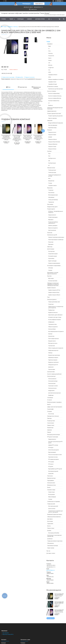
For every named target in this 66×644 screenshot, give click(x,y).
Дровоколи (51, 367)
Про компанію (6, 633)
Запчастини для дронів (54, 450)
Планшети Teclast (52, 147)
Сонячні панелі (51, 423)
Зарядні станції (51, 425)
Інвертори (50, 430)
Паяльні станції (51, 528)
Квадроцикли (51, 391)
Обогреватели (51, 543)
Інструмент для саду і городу (55, 317)
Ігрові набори (51, 258)
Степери (50, 499)
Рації (48, 297)
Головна (4, 19)
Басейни (49, 531)
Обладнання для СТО (53, 365)
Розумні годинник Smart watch (54, 114)
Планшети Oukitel (52, 135)
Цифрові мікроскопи (52, 111)
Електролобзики (52, 329)
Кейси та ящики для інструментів (56, 348)
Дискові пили (51, 336)
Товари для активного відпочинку (55, 541)
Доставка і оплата (40, 19)
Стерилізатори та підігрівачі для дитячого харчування (55, 512)
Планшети (50, 130)
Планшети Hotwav (52, 149)
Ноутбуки (49, 151)
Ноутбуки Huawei (52, 163)
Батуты (49, 526)
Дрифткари (51, 395)
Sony (49, 51)
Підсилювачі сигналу (53, 457)
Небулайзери (51, 197)
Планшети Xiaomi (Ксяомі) (54, 142)
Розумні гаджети (51, 209)
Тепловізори (50, 398)
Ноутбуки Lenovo (52, 158)
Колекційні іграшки (53, 256)
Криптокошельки (52, 230)
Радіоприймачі (51, 481)
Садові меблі (50, 524)
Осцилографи (50, 409)
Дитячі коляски (52, 509)
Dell (49, 161)
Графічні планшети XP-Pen (54, 290)
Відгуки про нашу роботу (8, 634)
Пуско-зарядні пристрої (54, 339)
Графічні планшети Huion (54, 292)
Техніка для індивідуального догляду (55, 175)
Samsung (16, 27)
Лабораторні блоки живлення (54, 517)
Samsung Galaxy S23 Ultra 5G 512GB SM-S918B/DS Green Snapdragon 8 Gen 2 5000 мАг (59, 596)
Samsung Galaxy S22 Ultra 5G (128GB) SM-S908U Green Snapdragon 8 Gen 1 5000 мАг (59, 604)
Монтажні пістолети (53, 343)
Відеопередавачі (52, 452)
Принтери (49, 418)
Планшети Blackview (53, 144)
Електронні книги (51, 483)
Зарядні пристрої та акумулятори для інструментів (56, 307)
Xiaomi (50, 58)
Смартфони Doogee (53, 84)
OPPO (50, 72)
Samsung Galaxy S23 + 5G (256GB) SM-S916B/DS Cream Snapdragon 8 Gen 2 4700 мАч (38, 137)
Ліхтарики (50, 411)
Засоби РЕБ (51, 474)
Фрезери (50, 334)
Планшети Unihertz (53, 139)
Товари (11, 19)
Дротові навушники (53, 125)
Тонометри (51, 190)
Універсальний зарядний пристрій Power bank (55, 108)
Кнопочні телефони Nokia (54, 94)
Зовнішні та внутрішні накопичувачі (56, 237)
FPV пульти (51, 464)
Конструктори (51, 251)
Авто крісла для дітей (53, 506)
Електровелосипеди (53, 381)
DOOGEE (50, 137)
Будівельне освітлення (53, 362)
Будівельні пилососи (53, 313)
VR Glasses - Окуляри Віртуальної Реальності (56, 212)
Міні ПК (49, 405)
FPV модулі (51, 448)
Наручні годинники (53, 118)
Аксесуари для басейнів (54, 533)
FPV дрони (51, 466)
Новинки (29, 19)
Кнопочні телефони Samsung (55, 96)
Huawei (50, 60)
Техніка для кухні (52, 170)
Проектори (50, 233)
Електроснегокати (52, 388)
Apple (50, 46)
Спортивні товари (51, 490)
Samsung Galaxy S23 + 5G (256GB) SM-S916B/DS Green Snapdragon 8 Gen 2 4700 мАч (6, 137)
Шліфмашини (51, 322)
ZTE (49, 63)
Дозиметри (50, 539)
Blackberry (51, 105)
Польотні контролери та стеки (55, 455)
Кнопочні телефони (52, 91)
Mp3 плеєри (51, 278)
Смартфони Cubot (52, 82)
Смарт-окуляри (51, 548)
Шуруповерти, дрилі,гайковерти (55, 315)
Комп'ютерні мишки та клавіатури (56, 240)
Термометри (51, 202)
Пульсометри (51, 193)
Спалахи (50, 270)
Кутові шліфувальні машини (55, 320)
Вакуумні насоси (52, 341)
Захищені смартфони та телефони (56, 79)
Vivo (49, 70)
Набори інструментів (53, 327)
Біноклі (49, 487)
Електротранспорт (51, 376)
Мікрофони (51, 220)
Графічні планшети (52, 288)
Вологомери (50, 521)
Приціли (49, 432)
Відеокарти (51, 244)
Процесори (51, 242)
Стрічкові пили (52, 346)
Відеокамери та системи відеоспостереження (53, 273)
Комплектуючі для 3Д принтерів (56, 89)
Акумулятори (50, 428)
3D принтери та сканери (53, 87)
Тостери (50, 183)
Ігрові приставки (51, 372)
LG (49, 49)
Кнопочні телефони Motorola (55, 98)
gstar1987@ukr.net (51, 570)
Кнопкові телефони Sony (54, 101)
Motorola (50, 65)
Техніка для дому (52, 172)
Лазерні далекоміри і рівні (54, 302)
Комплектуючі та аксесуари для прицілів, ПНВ (54, 536)
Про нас (48, 551)
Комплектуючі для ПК (52, 235)
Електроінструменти (52, 299)
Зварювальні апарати (53, 358)
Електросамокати (52, 379)
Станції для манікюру (53, 200)
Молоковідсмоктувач (53, 195)
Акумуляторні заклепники (54, 355)
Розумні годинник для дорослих (55, 116)
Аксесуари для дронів (53, 471)
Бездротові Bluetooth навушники (56, 123)
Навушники (50, 121)
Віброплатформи (52, 497)
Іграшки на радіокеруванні (54, 263)
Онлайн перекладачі (53, 217)
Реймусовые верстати (53, 350)
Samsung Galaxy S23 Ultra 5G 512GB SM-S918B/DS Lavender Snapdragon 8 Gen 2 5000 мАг (59, 612)
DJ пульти (50, 400)
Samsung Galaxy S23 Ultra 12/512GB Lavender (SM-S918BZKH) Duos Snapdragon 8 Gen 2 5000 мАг (17, 138)
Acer (49, 156)
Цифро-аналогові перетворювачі (55, 407)
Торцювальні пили (52, 324)
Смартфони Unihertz (53, 75)
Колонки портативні (53, 281)
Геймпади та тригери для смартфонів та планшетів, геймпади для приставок (53, 284)
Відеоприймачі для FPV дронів (55, 469)
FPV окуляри (51, 462)
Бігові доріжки (52, 494)
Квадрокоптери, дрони (52, 207)
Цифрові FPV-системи (53, 445)
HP (49, 165)
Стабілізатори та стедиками (54, 502)
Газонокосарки (52, 369)
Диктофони (50, 519)
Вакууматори (51, 181)
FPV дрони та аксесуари (53, 437)
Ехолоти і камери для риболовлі (54, 374)
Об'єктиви (51, 268)
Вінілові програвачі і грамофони (54, 402)
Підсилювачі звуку (52, 128)
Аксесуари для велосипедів (54, 435)
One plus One (51, 56)
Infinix (50, 77)
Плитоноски (50, 476)
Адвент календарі (52, 261)
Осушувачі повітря (52, 186)
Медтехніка (50, 188)
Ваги (49, 178)
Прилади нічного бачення (53, 416)
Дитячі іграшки (51, 249)
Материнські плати (52, 485)
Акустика (49, 276)
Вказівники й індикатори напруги (55, 514)
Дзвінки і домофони (53, 226)
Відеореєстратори (51, 478)
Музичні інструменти (53, 228)
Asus (49, 154)
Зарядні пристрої (52, 215)
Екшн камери (50, 204)
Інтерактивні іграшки (53, 254)
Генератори (51, 304)
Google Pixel (51, 68)
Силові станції (51, 492)
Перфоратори (51, 310)
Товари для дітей (51, 504)
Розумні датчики (51, 421)
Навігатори (50, 247)
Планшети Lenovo (52, 132)
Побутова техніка (51, 168)
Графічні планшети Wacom (54, 295)
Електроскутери (52, 383)
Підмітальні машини (53, 360)
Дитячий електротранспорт (55, 393)
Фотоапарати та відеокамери (54, 266)
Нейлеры (50, 353)
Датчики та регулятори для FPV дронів (55, 442)
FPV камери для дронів (53, 459)
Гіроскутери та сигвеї (53, 386)
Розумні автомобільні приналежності (53, 223)
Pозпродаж (20, 19)
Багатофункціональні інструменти (56, 331)
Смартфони (10, 27)
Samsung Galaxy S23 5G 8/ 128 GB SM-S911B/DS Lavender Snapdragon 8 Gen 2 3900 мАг (28, 137)
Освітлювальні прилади (53, 546)
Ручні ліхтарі (51, 414)
